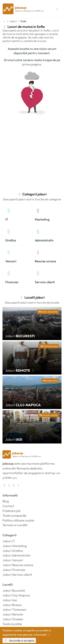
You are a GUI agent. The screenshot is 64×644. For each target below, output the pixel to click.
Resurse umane (45, 261)
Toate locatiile (12, 624)
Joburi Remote (13, 614)
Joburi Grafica (13, 551)
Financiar (12, 282)
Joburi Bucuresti (14, 590)
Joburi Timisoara (14, 610)
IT (7, 219)
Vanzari (11, 261)
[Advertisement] (32, 159)
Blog (6, 501)
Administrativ (44, 240)
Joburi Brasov (12, 605)
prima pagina (32, 64)
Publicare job (11, 511)
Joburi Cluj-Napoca (16, 595)
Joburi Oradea (13, 619)
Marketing (42, 219)
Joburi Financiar (14, 570)
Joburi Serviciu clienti (17, 575)
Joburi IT (9, 541)
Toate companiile (14, 516)
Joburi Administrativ (17, 555)
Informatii (42, 635)
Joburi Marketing (15, 546)
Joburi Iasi (10, 600)
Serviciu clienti (45, 282)
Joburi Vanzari (13, 560)
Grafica (11, 240)
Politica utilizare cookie (18, 520)
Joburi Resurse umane (18, 565)
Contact (8, 506)
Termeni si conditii (15, 525)
